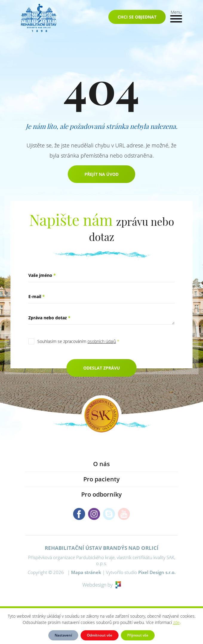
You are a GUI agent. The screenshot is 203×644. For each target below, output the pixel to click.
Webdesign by (102, 585)
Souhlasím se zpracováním (78, 341)
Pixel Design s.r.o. (157, 572)
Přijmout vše (138, 635)
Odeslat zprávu (102, 368)
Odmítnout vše (100, 635)
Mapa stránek (86, 572)
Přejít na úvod (101, 174)
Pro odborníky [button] (101, 494)
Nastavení (63, 635)
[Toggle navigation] (176, 16)
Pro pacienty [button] (101, 479)
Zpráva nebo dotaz (49, 318)
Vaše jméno (42, 275)
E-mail (37, 296)
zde (176, 622)
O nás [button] (101, 464)
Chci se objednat (137, 17)
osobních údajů (102, 341)
